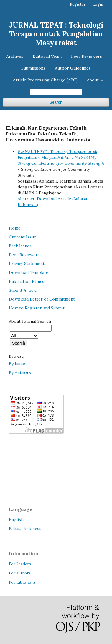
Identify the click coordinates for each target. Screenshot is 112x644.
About (93, 80)
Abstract (26, 199)
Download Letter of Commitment (42, 299)
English (16, 519)
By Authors (20, 372)
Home (15, 228)
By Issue (17, 364)
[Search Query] (56, 92)
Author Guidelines (73, 68)
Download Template (29, 272)
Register (78, 4)
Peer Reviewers (87, 56)
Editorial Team (47, 56)
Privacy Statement (27, 264)
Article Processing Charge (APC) (45, 80)
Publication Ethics (27, 281)
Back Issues (20, 246)
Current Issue (23, 237)
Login (98, 4)
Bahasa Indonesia (26, 528)
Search (56, 102)
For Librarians (22, 582)
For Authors (20, 573)
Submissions (33, 68)
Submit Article (23, 290)
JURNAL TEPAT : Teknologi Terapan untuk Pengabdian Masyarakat (56, 34)
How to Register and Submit (37, 308)
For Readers (20, 564)
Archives (15, 56)
